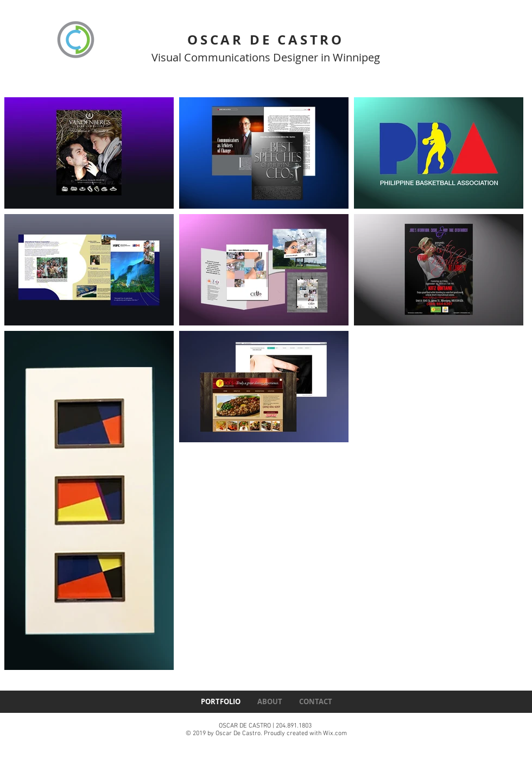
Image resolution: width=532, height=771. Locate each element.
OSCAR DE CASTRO (266, 40)
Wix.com (335, 734)
